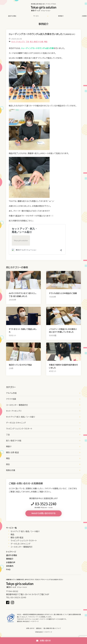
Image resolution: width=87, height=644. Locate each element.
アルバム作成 (11, 393)
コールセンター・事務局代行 (17, 405)
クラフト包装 (11, 399)
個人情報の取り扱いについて (52, 628)
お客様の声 (11, 562)
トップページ (11, 552)
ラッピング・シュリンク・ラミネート (19, 429)
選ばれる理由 (12, 16)
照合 (8, 464)
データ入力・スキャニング (16, 423)
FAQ (8, 569)
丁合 (27, 42)
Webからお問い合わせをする (44, 513)
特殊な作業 (11, 470)
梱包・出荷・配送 (12, 452)
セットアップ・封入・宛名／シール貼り (21, 417)
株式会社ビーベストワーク (31, 621)
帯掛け (9, 447)
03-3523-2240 (46, 504)
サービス (36, 16)
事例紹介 (61, 16)
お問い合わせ (30, 628)
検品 (46, 42)
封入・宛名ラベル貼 (37, 42)
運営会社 (39, 628)
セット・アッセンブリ (18, 42)
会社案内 (10, 566)
